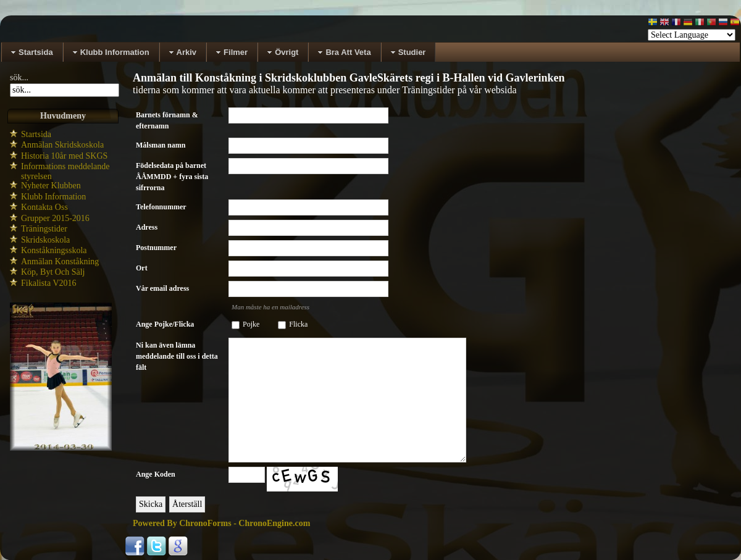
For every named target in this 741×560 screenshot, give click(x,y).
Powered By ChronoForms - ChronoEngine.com (221, 523)
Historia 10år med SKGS (64, 156)
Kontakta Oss (44, 207)
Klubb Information (53, 197)
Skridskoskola (45, 240)
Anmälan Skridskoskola (62, 145)
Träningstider (44, 229)
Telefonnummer (161, 207)
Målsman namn (161, 145)
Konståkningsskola (54, 250)
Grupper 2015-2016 (55, 218)
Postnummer (156, 248)
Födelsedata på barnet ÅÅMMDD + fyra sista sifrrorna (172, 177)
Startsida (36, 134)
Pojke (251, 324)
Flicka (298, 324)
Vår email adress (162, 288)
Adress (147, 227)
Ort (142, 268)
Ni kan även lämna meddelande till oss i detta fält (177, 356)
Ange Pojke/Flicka (165, 324)
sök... (19, 77)
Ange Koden (156, 474)
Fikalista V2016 (49, 283)
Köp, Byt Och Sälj (53, 272)
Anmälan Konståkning (60, 261)
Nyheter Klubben (51, 186)
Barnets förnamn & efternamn (167, 120)
